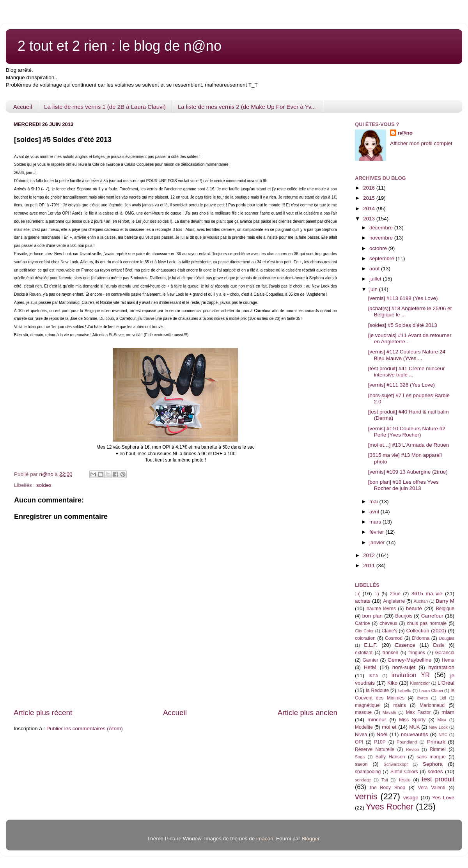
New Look (438, 727)
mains (400, 705)
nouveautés (415, 734)
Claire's (389, 631)
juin (374, 289)
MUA (414, 727)
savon (361, 764)
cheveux (388, 623)
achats (363, 601)
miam (448, 712)
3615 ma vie (427, 594)
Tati (385, 780)
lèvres (423, 698)
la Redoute (377, 690)
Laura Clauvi (431, 690)
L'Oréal (446, 683)
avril (375, 512)
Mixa (442, 720)
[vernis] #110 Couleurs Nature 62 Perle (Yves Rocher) (407, 432)
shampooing (368, 772)
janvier (378, 542)
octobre (379, 248)
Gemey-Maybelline (410, 660)
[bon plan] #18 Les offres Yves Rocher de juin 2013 (403, 485)
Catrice (362, 623)
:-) (377, 594)
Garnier (370, 660)
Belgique (445, 609)
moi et (389, 727)
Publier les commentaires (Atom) (85, 729)
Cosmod (394, 638)
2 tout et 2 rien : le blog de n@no (120, 46)
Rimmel (438, 749)
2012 (370, 555)
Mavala (389, 712)
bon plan (372, 616)
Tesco (404, 780)
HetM (370, 667)
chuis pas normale (427, 623)
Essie (439, 645)
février (377, 532)
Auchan (421, 601)
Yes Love (443, 798)
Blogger (310, 839)
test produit (438, 779)
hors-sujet (404, 667)
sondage (363, 780)
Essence (405, 645)
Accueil (23, 107)
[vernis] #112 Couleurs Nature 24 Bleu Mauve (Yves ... (407, 355)
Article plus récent (43, 713)
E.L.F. (371, 645)
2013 (370, 219)
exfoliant (364, 653)
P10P (380, 742)
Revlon (413, 749)
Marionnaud (432, 705)
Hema (448, 660)
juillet (376, 279)
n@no (405, 133)
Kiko (392, 683)
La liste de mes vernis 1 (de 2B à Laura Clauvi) (105, 107)
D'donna (421, 638)
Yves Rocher (390, 807)
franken (391, 653)
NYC (443, 735)
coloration (365, 638)
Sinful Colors (404, 772)
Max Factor (418, 712)
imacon (265, 839)
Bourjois (404, 616)
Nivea (361, 735)
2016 (370, 188)
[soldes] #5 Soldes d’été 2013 (403, 325)
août (375, 269)
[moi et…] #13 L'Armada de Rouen (409, 445)
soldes (44, 485)
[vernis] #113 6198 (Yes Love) (403, 298)
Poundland (407, 742)
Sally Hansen (390, 757)
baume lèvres (381, 609)
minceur (377, 720)
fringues (417, 653)
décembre (382, 228)
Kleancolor (420, 683)
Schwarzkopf (395, 764)
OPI (359, 742)
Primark (436, 742)
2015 (370, 198)
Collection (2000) (426, 631)
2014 (370, 209)
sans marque (431, 757)
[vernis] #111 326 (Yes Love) (402, 385)
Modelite (364, 727)
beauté (414, 608)
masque (363, 712)
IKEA (373, 676)
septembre (383, 258)
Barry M (445, 601)
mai (374, 501)
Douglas (447, 638)
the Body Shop (388, 788)
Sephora (433, 764)
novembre (382, 238)
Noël (382, 734)
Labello (405, 690)
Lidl (443, 698)
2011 (370, 565)
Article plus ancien (308, 713)
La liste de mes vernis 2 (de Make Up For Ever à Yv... (247, 107)
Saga (360, 757)
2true (395, 594)
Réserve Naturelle (375, 749)
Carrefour (432, 616)
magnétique (367, 705)
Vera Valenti (431, 788)
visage (411, 798)
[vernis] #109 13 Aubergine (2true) (408, 472)
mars (376, 522)
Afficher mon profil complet (421, 143)
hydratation (441, 667)
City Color (364, 631)
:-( (357, 594)
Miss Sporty (412, 720)
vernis (366, 796)
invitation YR (411, 675)
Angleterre (394, 601)
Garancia (445, 653)
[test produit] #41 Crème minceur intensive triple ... (407, 372)
